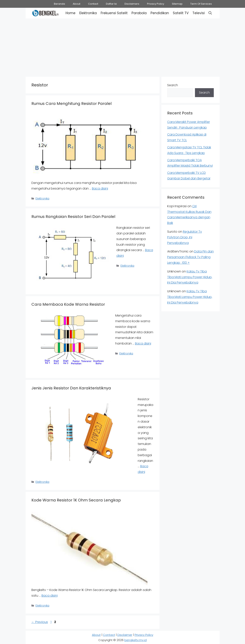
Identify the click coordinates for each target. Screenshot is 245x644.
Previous (40, 622)
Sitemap (177, 4)
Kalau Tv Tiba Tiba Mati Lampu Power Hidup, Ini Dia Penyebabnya (190, 277)
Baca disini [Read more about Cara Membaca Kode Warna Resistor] (143, 343)
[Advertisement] (123, 47)
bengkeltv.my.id (135, 640)
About (77, 4)
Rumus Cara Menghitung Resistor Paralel (71, 104)
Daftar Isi (111, 4)
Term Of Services (201, 4)
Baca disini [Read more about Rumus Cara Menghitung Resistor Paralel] (100, 188)
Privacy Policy (156, 4)
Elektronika (88, 13)
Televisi (199, 13)
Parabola (139, 13)
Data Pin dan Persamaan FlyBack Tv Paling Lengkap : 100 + (190, 257)
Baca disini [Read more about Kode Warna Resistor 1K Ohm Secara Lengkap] (50, 596)
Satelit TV (181, 13)
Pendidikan (160, 13)
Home (71, 13)
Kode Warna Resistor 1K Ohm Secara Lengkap (76, 500)
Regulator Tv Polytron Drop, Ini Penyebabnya (185, 237)
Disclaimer (125, 635)
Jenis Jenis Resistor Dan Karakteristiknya (71, 388)
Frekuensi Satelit (114, 13)
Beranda (59, 4)
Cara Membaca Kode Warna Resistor (68, 304)
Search (173, 85)
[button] (210, 13)
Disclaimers (132, 4)
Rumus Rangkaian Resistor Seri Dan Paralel (73, 217)
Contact (93, 4)
